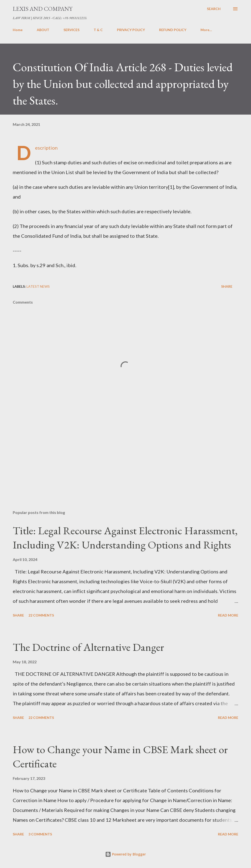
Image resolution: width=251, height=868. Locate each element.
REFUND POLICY (173, 30)
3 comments (40, 834)
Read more (228, 615)
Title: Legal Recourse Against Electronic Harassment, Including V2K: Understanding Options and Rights (125, 538)
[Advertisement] (125, 468)
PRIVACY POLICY (131, 30)
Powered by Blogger (125, 854)
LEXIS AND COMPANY (43, 9)
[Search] (214, 9)
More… (206, 30)
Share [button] (227, 286)
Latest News (38, 286)
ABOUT (43, 30)
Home (18, 30)
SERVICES (71, 30)
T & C (98, 30)
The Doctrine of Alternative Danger (88, 647)
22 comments (41, 615)
